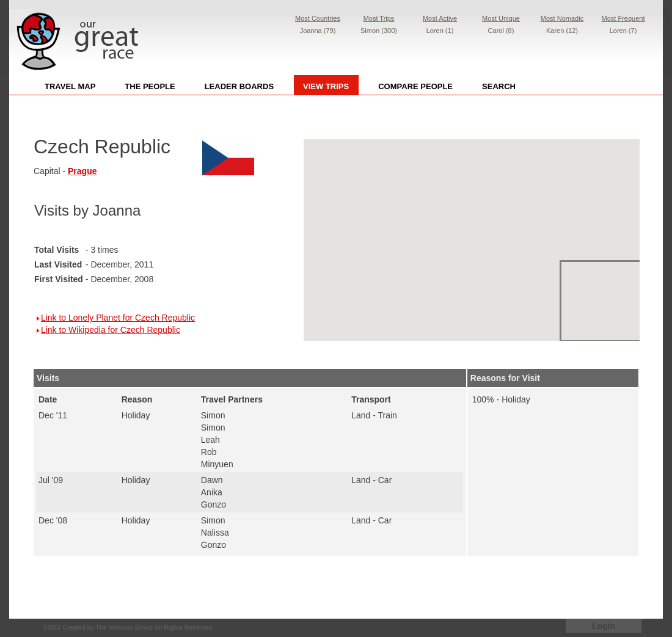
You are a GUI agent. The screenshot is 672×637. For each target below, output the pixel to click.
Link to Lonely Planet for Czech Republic (118, 318)
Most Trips (379, 18)
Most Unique (501, 18)
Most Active (440, 18)
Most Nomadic (562, 18)
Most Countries (318, 18)
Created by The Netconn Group (108, 628)
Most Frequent (623, 18)
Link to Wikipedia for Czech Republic (111, 330)
